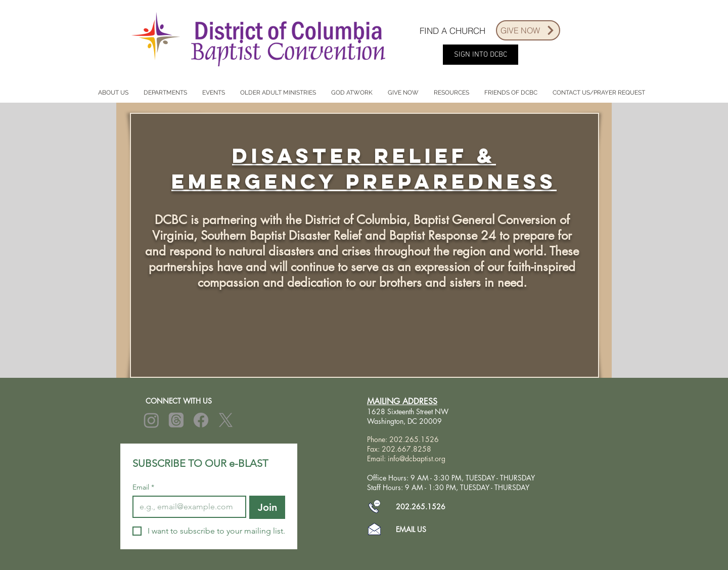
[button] (113, 93)
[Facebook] (201, 420)
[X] (226, 420)
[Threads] (176, 420)
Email (143, 487)
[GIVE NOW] (528, 30)
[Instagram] (151, 420)
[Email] (186, 507)
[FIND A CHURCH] (452, 30)
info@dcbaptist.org (417, 458)
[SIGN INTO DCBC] (481, 55)
